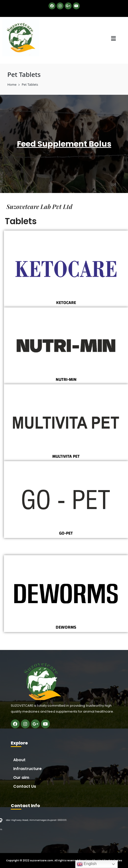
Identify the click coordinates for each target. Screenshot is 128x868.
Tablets (21, 221)
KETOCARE (66, 303)
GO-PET (66, 533)
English (87, 864)
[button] (114, 38)
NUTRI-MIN (66, 379)
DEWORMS (66, 627)
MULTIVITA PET (66, 456)
